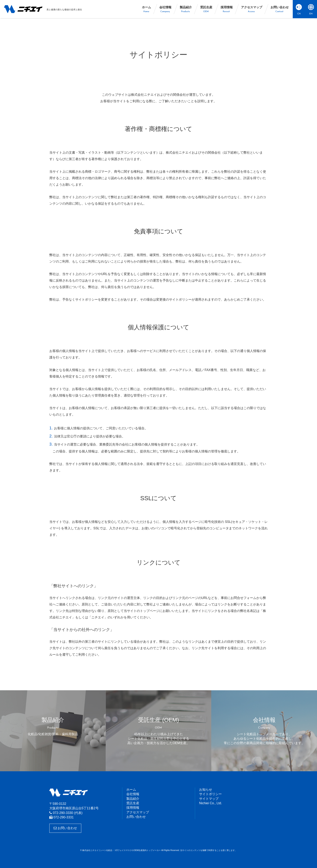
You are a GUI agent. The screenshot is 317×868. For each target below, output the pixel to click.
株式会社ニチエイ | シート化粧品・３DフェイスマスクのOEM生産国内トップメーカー (23, 9)
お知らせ (206, 790)
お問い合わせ (65, 828)
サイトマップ (209, 799)
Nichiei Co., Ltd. (211, 803)
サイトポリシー (210, 794)
